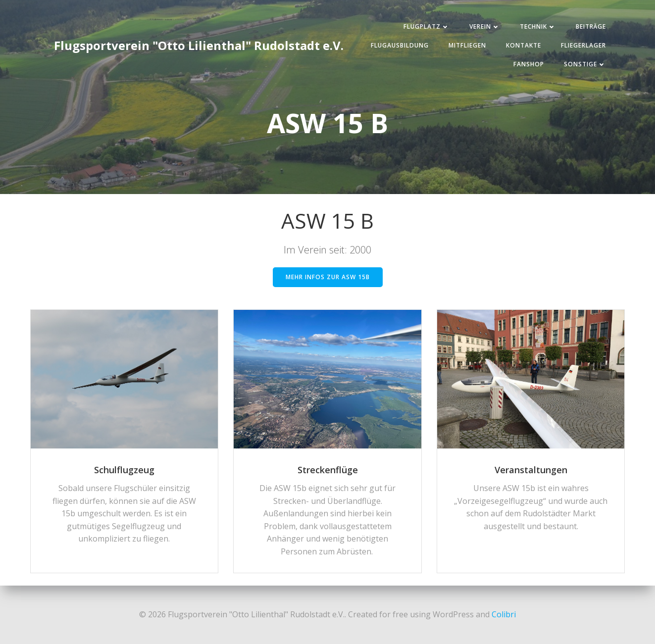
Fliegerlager (583, 45)
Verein (485, 26)
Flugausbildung (400, 45)
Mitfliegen (467, 45)
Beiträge (591, 26)
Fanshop (529, 64)
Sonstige (585, 64)
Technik (538, 26)
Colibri (504, 614)
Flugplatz (427, 26)
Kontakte (524, 45)
